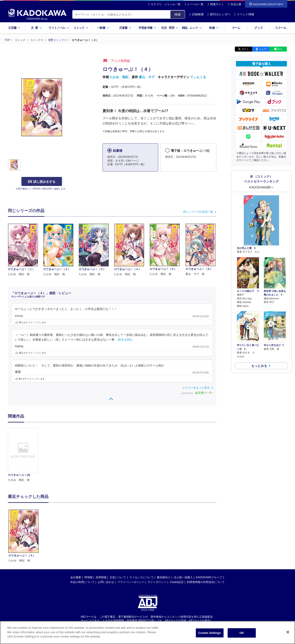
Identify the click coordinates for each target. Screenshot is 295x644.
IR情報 (89, 534)
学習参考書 (148, 28)
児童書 (125, 28)
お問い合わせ (106, 539)
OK (242, 633)
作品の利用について (82, 539)
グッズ (258, 28)
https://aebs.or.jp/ (131, 581)
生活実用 (170, 28)
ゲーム (236, 28)
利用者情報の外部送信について (206, 539)
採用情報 (101, 534)
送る (280, 49)
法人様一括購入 (183, 534)
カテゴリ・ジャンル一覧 (166, 4)
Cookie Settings (210, 633)
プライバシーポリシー (131, 539)
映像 (214, 28)
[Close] (288, 632)
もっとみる (259, 366)
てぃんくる (198, 77)
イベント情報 (244, 14)
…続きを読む (124, 340)
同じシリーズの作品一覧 (198, 212)
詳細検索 (196, 14)
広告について (118, 534)
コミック (81, 28)
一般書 (103, 28)
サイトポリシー (157, 539)
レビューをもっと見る (196, 388)
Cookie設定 (177, 539)
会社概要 (76, 534)
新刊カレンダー (219, 14)
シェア (263, 49)
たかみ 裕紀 (119, 77)
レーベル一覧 (195, 4)
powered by (197, 393)
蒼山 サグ (147, 77)
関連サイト (217, 4)
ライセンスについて (142, 534)
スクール (280, 28)
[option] (26, 455)
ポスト (245, 49)
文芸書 (14, 28)
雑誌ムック (192, 28)
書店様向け (164, 534)
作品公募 (236, 4)
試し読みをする (42, 182)
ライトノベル (59, 28)
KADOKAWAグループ (209, 534)
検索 (178, 14)
